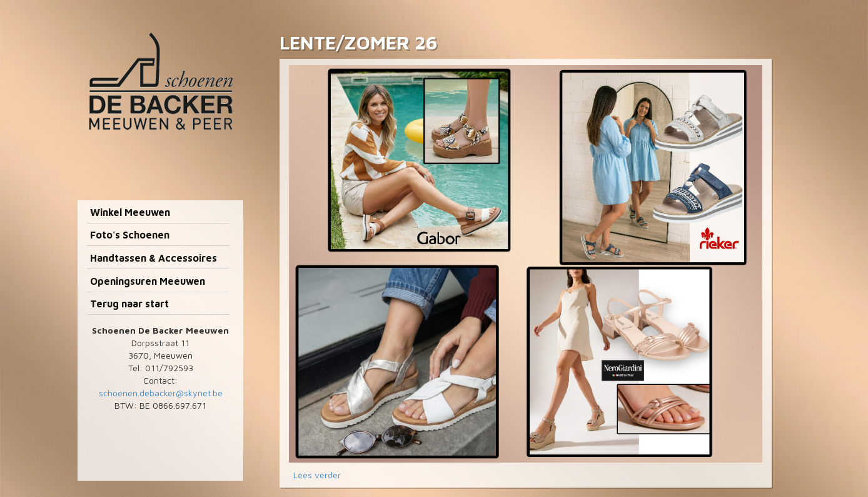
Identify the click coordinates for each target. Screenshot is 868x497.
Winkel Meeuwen (130, 212)
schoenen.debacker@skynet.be (161, 393)
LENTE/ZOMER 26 (358, 42)
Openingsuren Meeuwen (148, 281)
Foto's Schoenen (130, 235)
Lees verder (317, 475)
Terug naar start (129, 304)
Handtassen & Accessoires (154, 258)
